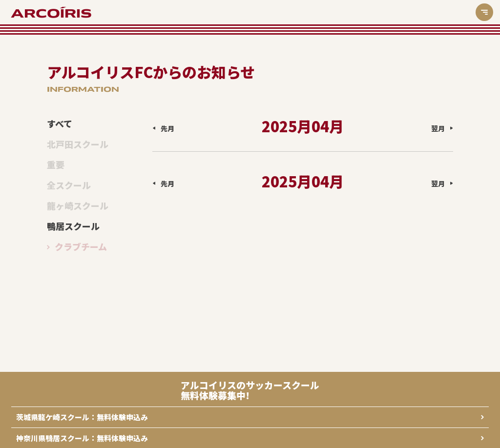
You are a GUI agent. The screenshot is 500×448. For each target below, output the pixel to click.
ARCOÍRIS (51, 14)
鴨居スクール (73, 226)
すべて (60, 124)
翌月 (438, 128)
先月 (167, 128)
